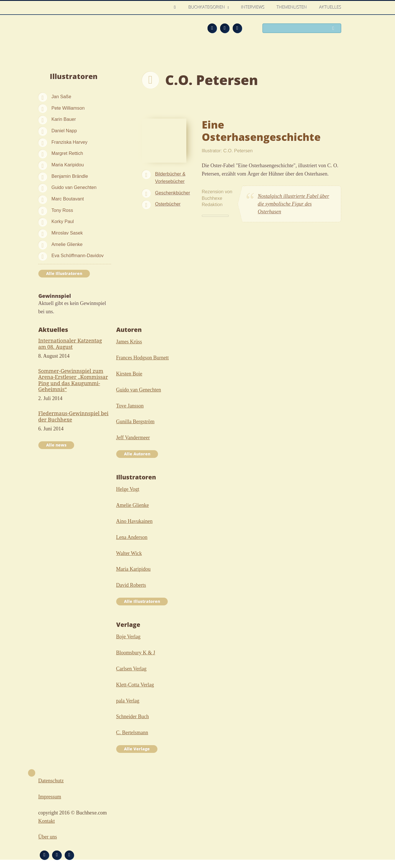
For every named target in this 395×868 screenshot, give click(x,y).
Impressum (50, 797)
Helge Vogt (128, 489)
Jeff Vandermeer (133, 438)
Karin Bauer (64, 119)
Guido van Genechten (74, 187)
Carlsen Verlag (131, 669)
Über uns (48, 837)
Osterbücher (168, 204)
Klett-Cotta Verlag (135, 685)
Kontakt (47, 821)
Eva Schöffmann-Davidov (78, 255)
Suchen (335, 29)
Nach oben (32, 773)
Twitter (237, 28)
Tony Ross (62, 210)
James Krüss (129, 342)
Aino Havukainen (134, 521)
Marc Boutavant (68, 199)
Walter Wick (129, 553)
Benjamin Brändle (70, 176)
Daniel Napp (64, 131)
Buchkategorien (208, 7)
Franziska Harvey (70, 142)
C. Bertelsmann (132, 733)
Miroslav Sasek (67, 233)
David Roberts (131, 585)
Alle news (56, 445)
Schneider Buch (133, 717)
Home (176, 7)
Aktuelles (330, 7)
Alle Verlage (137, 749)
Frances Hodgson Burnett (143, 358)
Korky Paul (63, 221)
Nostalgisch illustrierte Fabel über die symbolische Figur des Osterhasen (294, 204)
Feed (212, 28)
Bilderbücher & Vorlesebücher (170, 178)
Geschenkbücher (173, 193)
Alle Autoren (137, 454)
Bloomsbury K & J (136, 653)
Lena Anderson (132, 537)
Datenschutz (51, 781)
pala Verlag (128, 701)
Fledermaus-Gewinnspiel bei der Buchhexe (74, 416)
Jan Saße (61, 97)
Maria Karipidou (68, 165)
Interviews (253, 7)
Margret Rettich (67, 153)
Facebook (225, 28)
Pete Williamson (68, 108)
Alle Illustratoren (64, 273)
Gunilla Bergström (135, 422)
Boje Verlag (128, 637)
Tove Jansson (130, 406)
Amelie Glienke (67, 244)
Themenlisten (292, 7)
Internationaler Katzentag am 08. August (70, 344)
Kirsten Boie (129, 374)
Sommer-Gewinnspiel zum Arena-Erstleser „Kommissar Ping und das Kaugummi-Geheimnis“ (73, 380)
